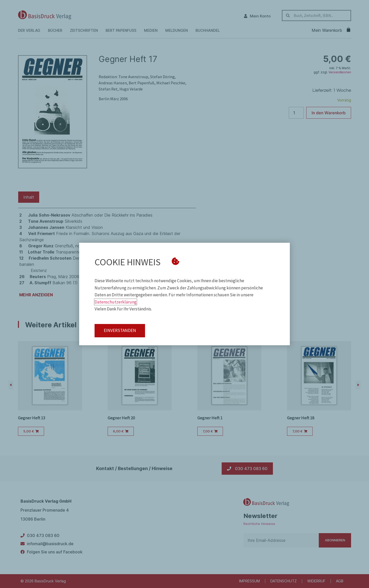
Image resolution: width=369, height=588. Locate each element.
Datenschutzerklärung (116, 302)
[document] (184, 294)
